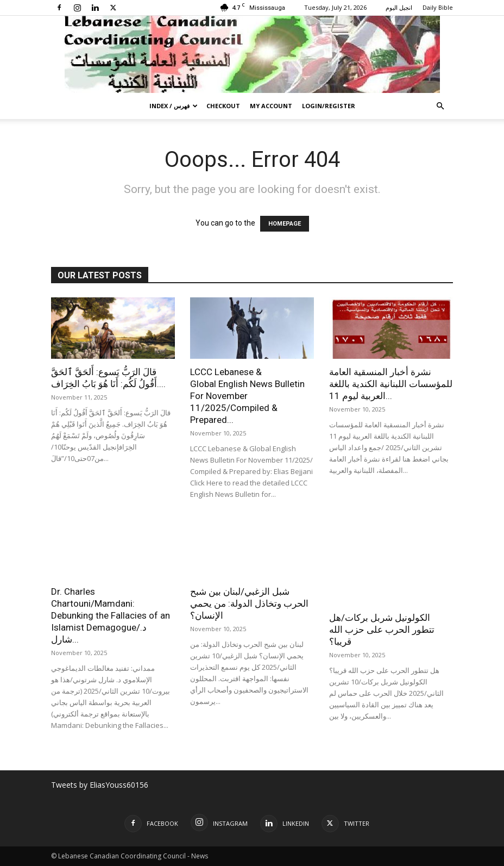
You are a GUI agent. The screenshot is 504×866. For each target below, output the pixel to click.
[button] (440, 106)
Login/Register (329, 106)
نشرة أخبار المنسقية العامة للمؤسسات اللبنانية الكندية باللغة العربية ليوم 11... (391, 384)
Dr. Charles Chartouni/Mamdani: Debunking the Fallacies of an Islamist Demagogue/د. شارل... (111, 615)
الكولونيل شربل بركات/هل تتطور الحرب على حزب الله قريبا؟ (382, 630)
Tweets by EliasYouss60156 (100, 785)
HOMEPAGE (285, 224)
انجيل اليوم (399, 7)
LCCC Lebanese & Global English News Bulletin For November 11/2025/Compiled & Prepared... (247, 396)
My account (271, 106)
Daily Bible (438, 7)
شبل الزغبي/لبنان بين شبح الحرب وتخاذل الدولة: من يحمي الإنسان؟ (249, 603)
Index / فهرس (174, 106)
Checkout (223, 106)
